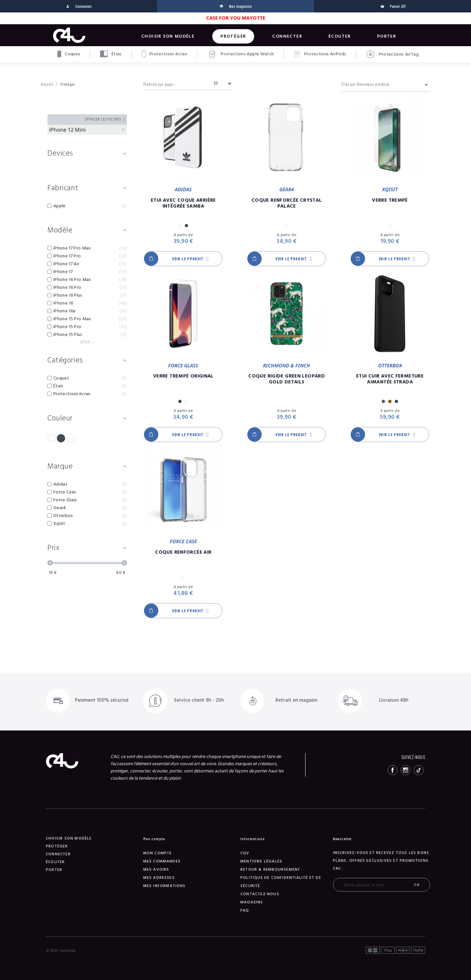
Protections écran (164, 54)
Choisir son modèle (168, 36)
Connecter (287, 36)
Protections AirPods (320, 54)
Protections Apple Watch (240, 54)
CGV (245, 853)
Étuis (111, 54)
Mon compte (158, 853)
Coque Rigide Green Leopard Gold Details (287, 379)
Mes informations (165, 886)
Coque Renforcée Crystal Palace (287, 203)
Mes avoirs (156, 869)
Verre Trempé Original (183, 376)
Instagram (406, 770)
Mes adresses (159, 878)
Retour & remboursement (270, 869)
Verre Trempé (390, 200)
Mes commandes (162, 861)
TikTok (419, 770)
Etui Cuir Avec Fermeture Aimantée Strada (390, 379)
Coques (69, 54)
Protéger (233, 36)
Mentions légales (261, 861)
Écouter (340, 36)
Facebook (392, 770)
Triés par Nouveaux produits (386, 85)
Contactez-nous (260, 894)
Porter (387, 36)
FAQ (245, 910)
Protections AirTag (392, 54)
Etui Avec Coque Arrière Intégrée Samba (183, 203)
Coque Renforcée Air (183, 552)
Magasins (252, 902)
